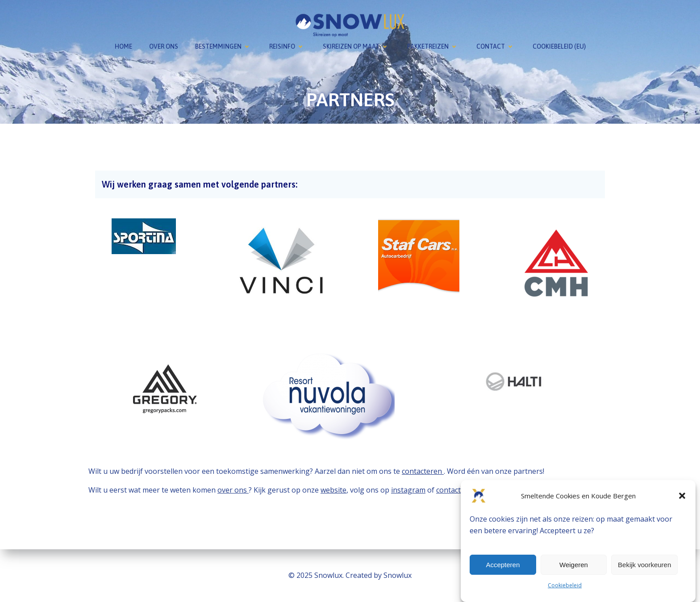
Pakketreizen (433, 46)
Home (123, 46)
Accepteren (503, 565)
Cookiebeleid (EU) (559, 46)
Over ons (164, 46)
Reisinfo (287, 46)
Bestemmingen (224, 46)
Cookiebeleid (565, 585)
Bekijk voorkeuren (644, 565)
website (333, 490)
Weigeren (574, 565)
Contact (496, 46)
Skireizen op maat (356, 46)
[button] (682, 496)
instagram (408, 490)
